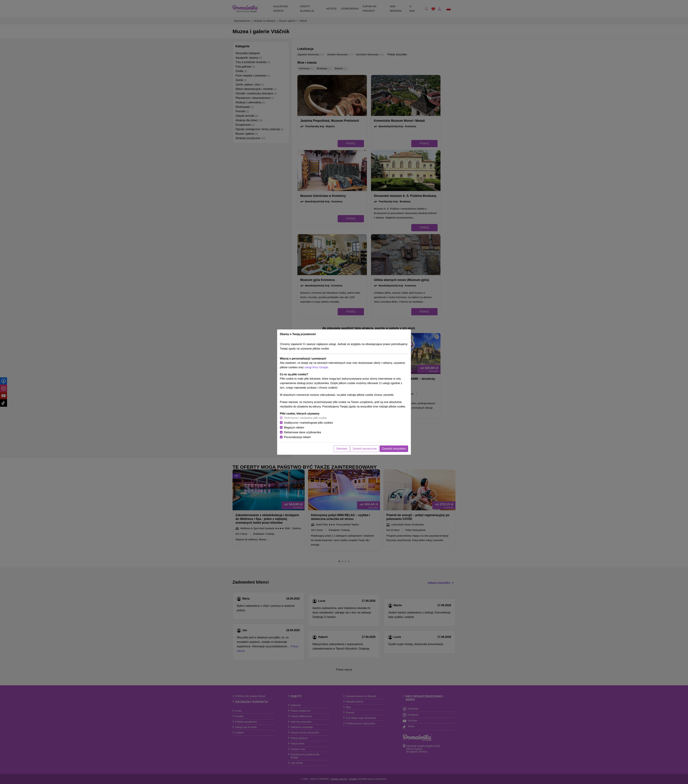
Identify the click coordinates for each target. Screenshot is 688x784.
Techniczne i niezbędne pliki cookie (305, 418)
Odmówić (342, 449)
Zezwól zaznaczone (365, 449)
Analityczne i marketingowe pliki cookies (308, 423)
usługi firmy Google (316, 367)
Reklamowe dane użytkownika (302, 432)
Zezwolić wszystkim (394, 449)
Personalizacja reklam (297, 437)
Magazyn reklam (294, 428)
